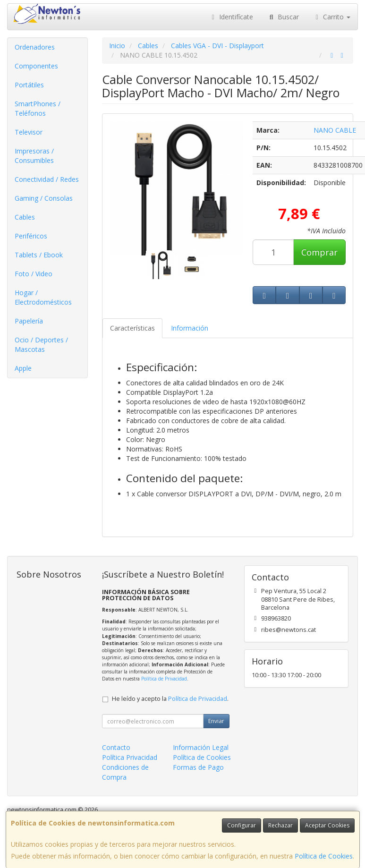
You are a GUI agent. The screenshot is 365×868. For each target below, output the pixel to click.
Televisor (29, 132)
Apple (23, 368)
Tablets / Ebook (39, 255)
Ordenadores (35, 47)
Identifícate (231, 17)
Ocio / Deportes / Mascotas (41, 345)
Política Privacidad (130, 757)
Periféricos (31, 236)
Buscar (283, 17)
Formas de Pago (198, 767)
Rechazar (280, 825)
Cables (25, 217)
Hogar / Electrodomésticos (43, 297)
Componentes (36, 66)
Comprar (319, 252)
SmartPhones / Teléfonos (38, 108)
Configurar (242, 825)
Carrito (332, 17)
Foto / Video (34, 274)
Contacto (116, 747)
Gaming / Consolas (44, 198)
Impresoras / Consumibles (34, 156)
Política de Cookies (324, 856)
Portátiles (29, 85)
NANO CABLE (335, 130)
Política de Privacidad (164, 679)
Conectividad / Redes (47, 179)
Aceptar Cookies (327, 825)
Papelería (29, 321)
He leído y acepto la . (170, 699)
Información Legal (201, 747)
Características (132, 328)
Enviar (216, 721)
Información (190, 328)
